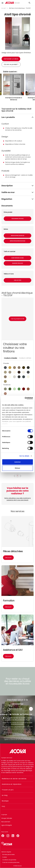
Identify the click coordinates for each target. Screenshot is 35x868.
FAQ (3, 806)
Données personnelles (8, 854)
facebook (3, 835)
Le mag (5, 795)
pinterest (18, 835)
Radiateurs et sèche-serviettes (14, 779)
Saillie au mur (8, 192)
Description (7, 186)
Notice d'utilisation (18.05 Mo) (18, 241)
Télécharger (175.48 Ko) (17, 219)
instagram (8, 835)
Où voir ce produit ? (11, 64)
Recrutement (6, 822)
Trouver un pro (8, 790)
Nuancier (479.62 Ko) (17, 263)
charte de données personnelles (22, 723)
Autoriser (17, 462)
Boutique (5, 801)
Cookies (5, 857)
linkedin (13, 835)
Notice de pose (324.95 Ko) (18, 236)
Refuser (18, 468)
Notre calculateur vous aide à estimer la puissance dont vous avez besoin (18, 499)
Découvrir (8, 558)
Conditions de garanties (9, 860)
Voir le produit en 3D (18, 319)
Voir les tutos (18, 280)
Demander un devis (11, 59)
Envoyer (31, 709)
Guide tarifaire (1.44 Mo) (17, 258)
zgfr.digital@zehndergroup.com (11, 733)
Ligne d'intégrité (7, 825)
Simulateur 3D (7, 844)
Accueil (3, 8)
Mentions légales (6, 852)
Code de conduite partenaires (11, 862)
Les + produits (8, 117)
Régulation (7, 199)
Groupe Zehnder (7, 818)
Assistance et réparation (12, 784)
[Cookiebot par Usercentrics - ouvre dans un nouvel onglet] (25, 398)
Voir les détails (24, 456)
